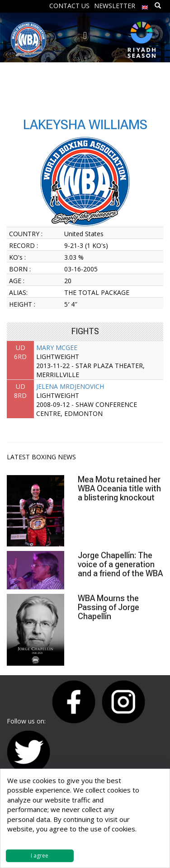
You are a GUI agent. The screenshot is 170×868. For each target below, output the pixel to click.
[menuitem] (145, 5)
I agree (40, 856)
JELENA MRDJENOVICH (70, 386)
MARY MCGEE (57, 348)
